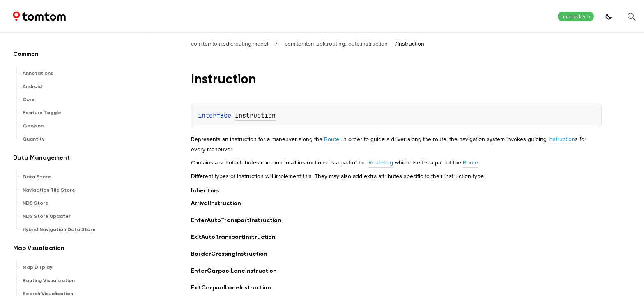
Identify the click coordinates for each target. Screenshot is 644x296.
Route (332, 139)
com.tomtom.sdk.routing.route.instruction (336, 44)
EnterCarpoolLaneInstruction (234, 271)
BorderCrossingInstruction (229, 254)
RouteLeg (381, 162)
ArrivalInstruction (216, 203)
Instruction (255, 116)
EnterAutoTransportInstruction (236, 220)
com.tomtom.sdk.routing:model (230, 44)
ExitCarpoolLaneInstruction (231, 288)
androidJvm (576, 17)
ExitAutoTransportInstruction (233, 237)
